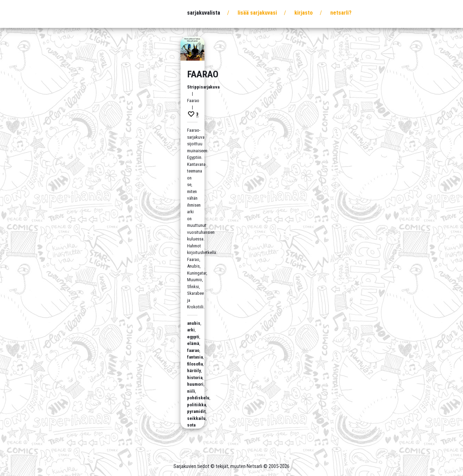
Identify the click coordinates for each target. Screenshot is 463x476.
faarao (193, 350)
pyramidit (196, 411)
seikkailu (196, 418)
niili (191, 391)
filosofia (195, 364)
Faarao (203, 74)
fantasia (195, 357)
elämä (193, 343)
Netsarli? (341, 13)
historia (195, 378)
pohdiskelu (198, 398)
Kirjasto (304, 13)
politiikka (196, 405)
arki (191, 330)
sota (191, 425)
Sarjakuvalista (204, 13)
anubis (194, 323)
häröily (194, 371)
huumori (195, 384)
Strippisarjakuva (203, 87)
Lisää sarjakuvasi (257, 13)
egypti (193, 337)
